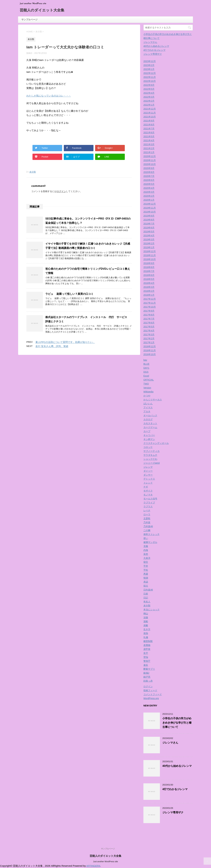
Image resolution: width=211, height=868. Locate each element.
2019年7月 (149, 224)
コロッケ (148, 447)
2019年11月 (150, 208)
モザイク (148, 491)
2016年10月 (150, 354)
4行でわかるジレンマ (154, 50)
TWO (146, 384)
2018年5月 (149, 279)
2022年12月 (150, 73)
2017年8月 (149, 315)
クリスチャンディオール (156, 443)
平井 (146, 566)
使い (146, 538)
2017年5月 (149, 327)
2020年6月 (149, 180)
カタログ (148, 419)
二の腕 (147, 530)
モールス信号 (150, 499)
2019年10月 (150, 212)
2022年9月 (149, 85)
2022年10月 (150, 81)
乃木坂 (147, 522)
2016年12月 (150, 346)
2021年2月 (149, 148)
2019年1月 (149, 247)
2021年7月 (149, 129)
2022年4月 (149, 93)
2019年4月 (149, 236)
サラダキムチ (150, 455)
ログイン (61, 191)
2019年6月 (149, 228)
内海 (146, 550)
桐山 (146, 613)
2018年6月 (149, 275)
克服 (146, 546)
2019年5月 (149, 232)
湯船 (146, 621)
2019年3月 (149, 239)
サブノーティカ (151, 451)
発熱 (146, 633)
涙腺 (146, 617)
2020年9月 (149, 168)
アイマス (148, 408)
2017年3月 (149, 335)
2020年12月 (150, 156)
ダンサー (148, 475)
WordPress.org (151, 698)
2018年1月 (149, 295)
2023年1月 (149, 69)
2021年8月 (149, 125)
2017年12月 (150, 299)
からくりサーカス (153, 400)
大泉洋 (147, 558)
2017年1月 (149, 342)
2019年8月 (149, 220)
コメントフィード (153, 694)
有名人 (147, 602)
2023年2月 (149, 65)
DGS (146, 372)
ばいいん (148, 404)
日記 (146, 598)
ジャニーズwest (152, 463)
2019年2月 (149, 243)
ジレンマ (148, 467)
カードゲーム (150, 427)
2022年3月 (149, 97)
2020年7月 (149, 176)
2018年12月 (150, 251)
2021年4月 (149, 140)
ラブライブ (149, 503)
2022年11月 (150, 77)
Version (147, 388)
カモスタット (150, 423)
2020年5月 (149, 184)
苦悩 (146, 657)
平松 (146, 570)
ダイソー (148, 471)
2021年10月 (150, 117)
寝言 (146, 562)
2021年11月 (150, 113)
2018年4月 (149, 283)
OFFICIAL (149, 380)
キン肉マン (149, 439)
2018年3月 (149, 287)
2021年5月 (149, 136)
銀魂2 (146, 673)
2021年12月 (150, 109)
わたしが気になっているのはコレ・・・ (49, 96)
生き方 (147, 629)
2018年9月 (149, 263)
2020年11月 (150, 160)
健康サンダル (150, 542)
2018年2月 (149, 291)
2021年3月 (149, 144)
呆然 (146, 554)
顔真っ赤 (148, 681)
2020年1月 (149, 200)
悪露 (146, 574)
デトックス (149, 479)
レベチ (147, 511)
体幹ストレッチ (151, 534)
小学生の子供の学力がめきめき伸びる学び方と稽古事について (177, 723)
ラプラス (148, 507)
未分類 (33, 172)
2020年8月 (149, 172)
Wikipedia (148, 392)
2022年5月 (149, 89)
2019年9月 (149, 216)
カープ (147, 431)
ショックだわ (150, 459)
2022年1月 (149, 105)
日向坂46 (148, 590)
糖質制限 (148, 641)
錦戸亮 (147, 677)
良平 (146, 653)
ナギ (146, 487)
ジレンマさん (150, 42)
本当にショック (151, 610)
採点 (146, 586)
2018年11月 (150, 255)
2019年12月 (150, 204)
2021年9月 (149, 121)
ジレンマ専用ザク (153, 54)
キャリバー (149, 435)
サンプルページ (30, 19)
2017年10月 (150, 307)
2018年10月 (150, 259)
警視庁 (147, 661)
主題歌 (147, 518)
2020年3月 (149, 192)
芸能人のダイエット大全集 (42, 10)
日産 (146, 594)
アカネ (147, 411)
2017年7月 (149, 319)
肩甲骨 (147, 649)
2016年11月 (150, 350)
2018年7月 (149, 271)
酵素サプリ (149, 669)
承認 (146, 582)
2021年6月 (149, 133)
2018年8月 (149, 267)
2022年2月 (149, 101)
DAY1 (146, 368)
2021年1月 (149, 152)
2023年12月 (150, 61)
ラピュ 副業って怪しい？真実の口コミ (69, 294)
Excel (146, 376)
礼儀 (146, 637)
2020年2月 (149, 196)
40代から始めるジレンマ (156, 46)
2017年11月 (150, 303)
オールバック (150, 415)
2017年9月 (149, 311)
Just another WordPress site (106, 862)
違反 (146, 665)
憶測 (146, 578)
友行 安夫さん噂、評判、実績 (52, 346)
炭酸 (146, 625)
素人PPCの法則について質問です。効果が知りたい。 (65, 342)
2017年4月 (149, 331)
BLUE (146, 364)
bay (145, 360)
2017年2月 (149, 339)
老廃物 (147, 645)
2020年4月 (149, 188)
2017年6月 (149, 323)
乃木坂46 (148, 526)
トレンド (148, 483)
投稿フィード (150, 690)
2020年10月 (150, 164)
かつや (147, 396)
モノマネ (148, 495)
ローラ (147, 514)
